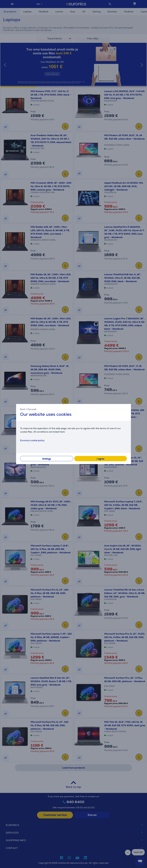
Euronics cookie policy (32, 440)
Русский (32, 409)
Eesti (23, 409)
